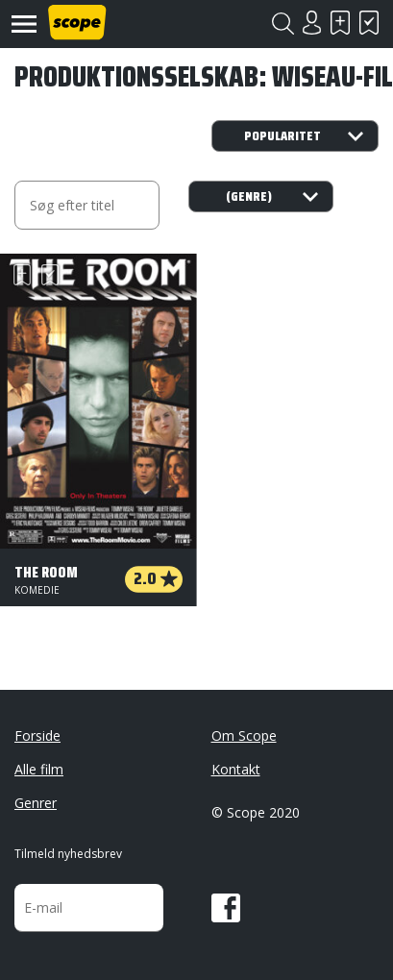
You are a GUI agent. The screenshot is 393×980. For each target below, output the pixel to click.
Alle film (39, 769)
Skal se (340, 23)
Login (311, 23)
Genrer (36, 803)
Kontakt (236, 769)
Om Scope (244, 735)
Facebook (226, 908)
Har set (369, 23)
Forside (37, 735)
